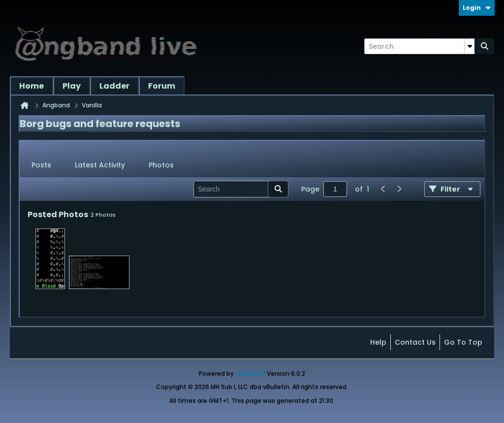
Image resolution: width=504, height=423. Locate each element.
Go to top (463, 342)
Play (72, 86)
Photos (161, 165)
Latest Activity (100, 165)
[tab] (41, 165)
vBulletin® (250, 374)
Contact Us (415, 342)
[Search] (419, 46)
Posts (41, 165)
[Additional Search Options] (470, 46)
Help (378, 342)
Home (31, 86)
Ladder (114, 86)
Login (477, 8)
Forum (162, 86)
